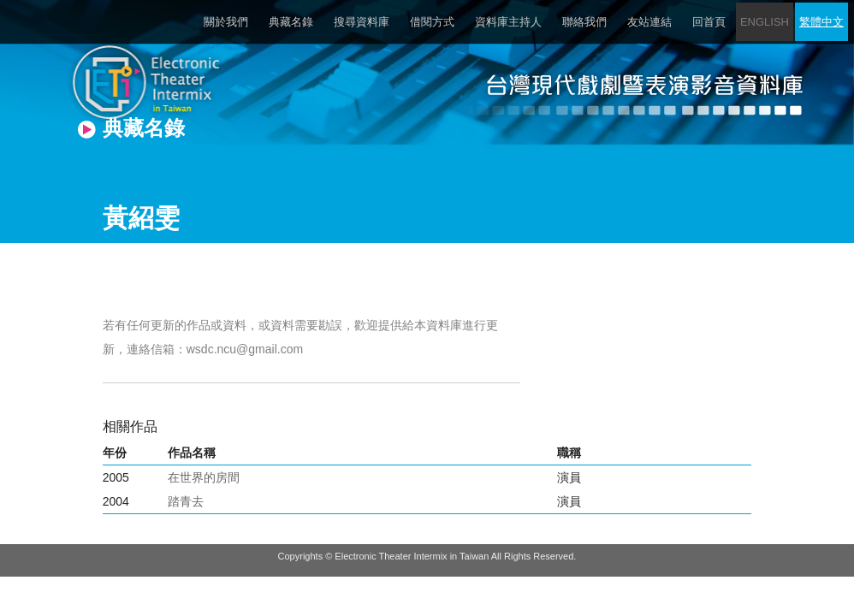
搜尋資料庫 (362, 22)
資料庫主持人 (508, 22)
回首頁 (709, 22)
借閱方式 (432, 22)
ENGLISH (765, 22)
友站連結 (649, 22)
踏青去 (186, 501)
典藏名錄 (291, 22)
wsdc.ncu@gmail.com (245, 349)
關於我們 (226, 22)
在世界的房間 (204, 477)
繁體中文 (821, 22)
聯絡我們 (584, 22)
